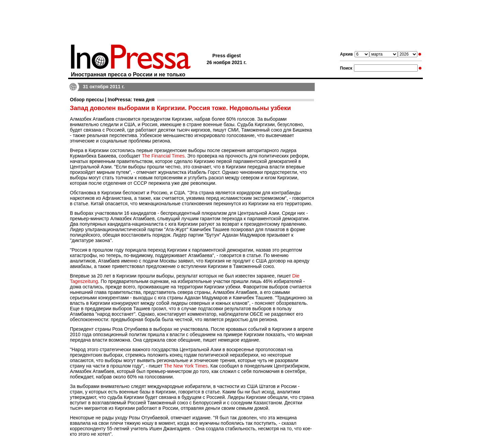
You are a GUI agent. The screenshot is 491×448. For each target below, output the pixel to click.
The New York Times (186, 366)
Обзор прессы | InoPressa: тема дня (112, 100)
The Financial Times (163, 156)
